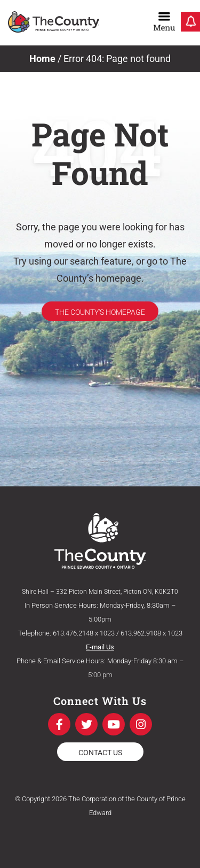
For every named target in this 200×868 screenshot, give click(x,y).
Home (42, 59)
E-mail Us (100, 647)
